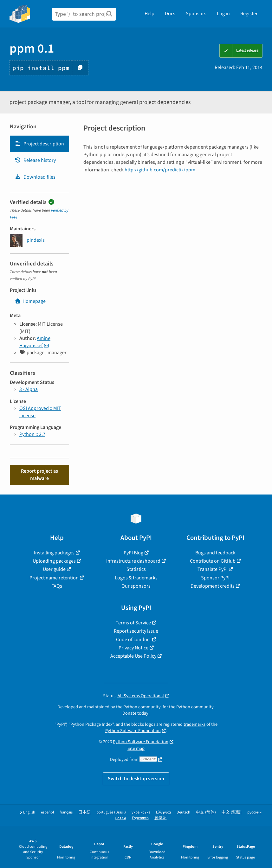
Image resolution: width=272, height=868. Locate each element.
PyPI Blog (133, 553)
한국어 (161, 818)
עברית (121, 818)
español (47, 812)
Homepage (30, 301)
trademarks (194, 724)
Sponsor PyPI (215, 578)
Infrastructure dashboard (133, 561)
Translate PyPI (213, 569)
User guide (54, 569)
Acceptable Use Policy (133, 656)
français (66, 812)
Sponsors (196, 14)
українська (141, 812)
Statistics (136, 569)
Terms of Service (133, 623)
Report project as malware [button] (39, 475)
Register (249, 14)
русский (254, 812)
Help (149, 14)
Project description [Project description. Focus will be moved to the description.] (39, 144)
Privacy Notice (133, 648)
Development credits (213, 586)
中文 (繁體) (232, 812)
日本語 (84, 812)
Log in (223, 14)
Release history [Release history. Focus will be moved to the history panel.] (35, 160)
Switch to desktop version (136, 779)
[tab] (39, 144)
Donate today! (136, 713)
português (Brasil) (111, 812)
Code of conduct (133, 640)
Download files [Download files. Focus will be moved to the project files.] (35, 177)
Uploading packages (54, 561)
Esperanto (140, 818)
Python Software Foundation (133, 731)
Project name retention (54, 578)
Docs (170, 14)
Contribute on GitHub (213, 561)
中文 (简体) (206, 812)
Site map (136, 748)
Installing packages (54, 553)
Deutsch (183, 812)
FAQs (57, 586)
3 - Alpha (29, 389)
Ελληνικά (163, 812)
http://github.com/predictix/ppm (160, 170)
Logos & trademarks (136, 578)
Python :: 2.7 (32, 434)
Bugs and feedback (215, 553)
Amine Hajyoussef (35, 342)
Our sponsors (136, 586)
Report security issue (136, 631)
